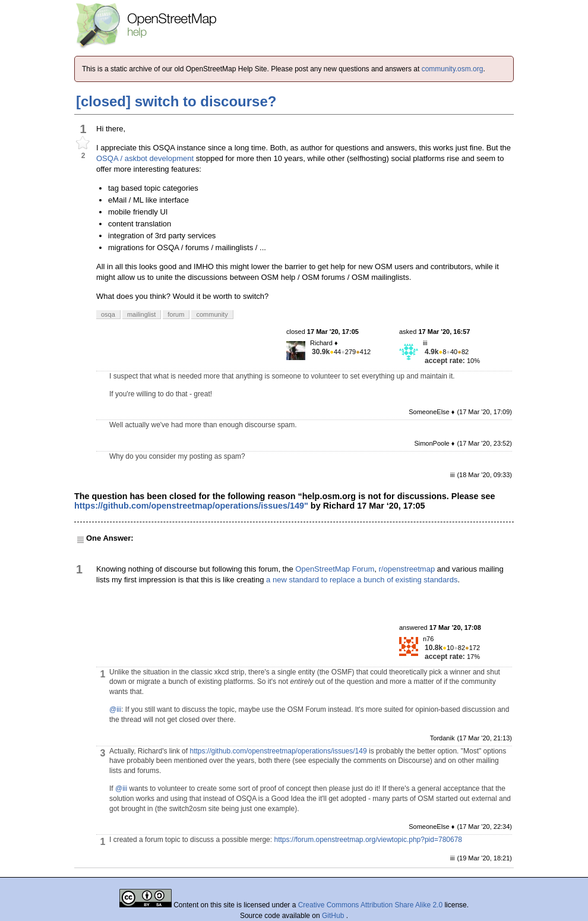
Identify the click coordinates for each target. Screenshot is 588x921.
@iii (115, 709)
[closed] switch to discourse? (176, 101)
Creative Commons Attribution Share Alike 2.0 (370, 905)
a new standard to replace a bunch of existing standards (362, 580)
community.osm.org (453, 69)
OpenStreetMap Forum (335, 569)
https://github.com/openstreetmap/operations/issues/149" (191, 506)
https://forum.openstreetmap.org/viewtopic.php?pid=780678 (368, 840)
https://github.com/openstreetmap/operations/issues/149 (278, 751)
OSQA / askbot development (145, 158)
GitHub (334, 916)
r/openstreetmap (407, 569)
